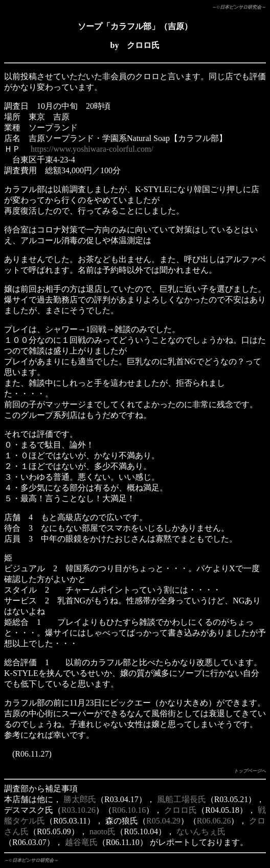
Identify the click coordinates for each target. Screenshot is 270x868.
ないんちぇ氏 (201, 831)
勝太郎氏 (80, 799)
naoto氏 (103, 831)
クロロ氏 (181, 810)
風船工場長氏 (182, 799)
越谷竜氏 (81, 842)
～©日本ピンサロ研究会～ (239, 7)
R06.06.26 (214, 821)
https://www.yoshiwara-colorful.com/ (92, 149)
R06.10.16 (129, 810)
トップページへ (250, 771)
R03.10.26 (78, 810)
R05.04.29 (163, 821)
